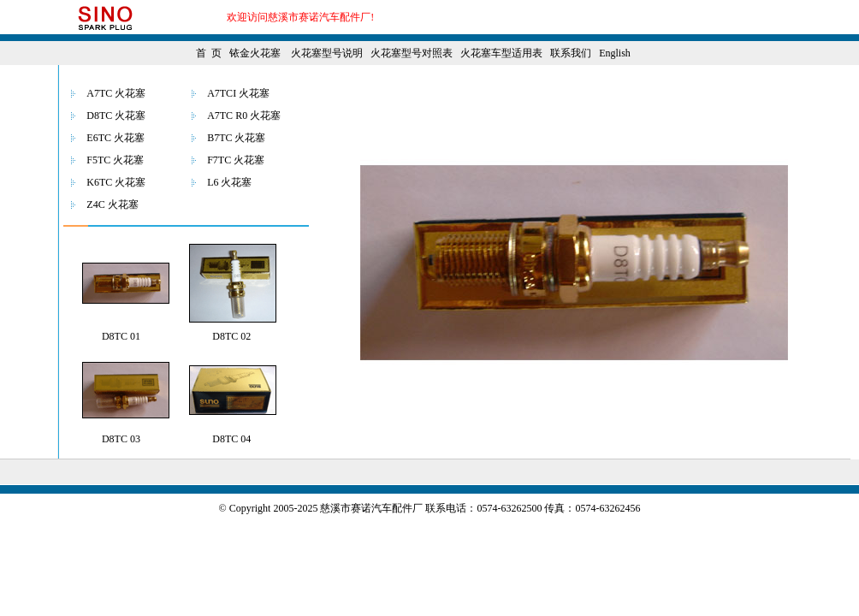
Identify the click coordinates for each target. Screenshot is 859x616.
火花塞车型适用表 (501, 53)
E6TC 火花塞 (116, 138)
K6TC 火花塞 (116, 182)
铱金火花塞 (255, 53)
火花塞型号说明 (327, 53)
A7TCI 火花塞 (238, 93)
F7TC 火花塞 (236, 160)
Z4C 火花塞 (112, 204)
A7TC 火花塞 (116, 93)
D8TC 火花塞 (116, 115)
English (615, 53)
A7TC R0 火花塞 (244, 115)
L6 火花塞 (229, 182)
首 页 (209, 53)
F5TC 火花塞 (115, 160)
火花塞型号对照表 (412, 53)
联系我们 (571, 53)
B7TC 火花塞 (236, 138)
